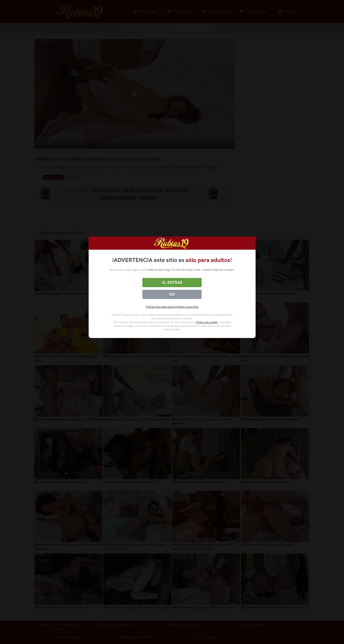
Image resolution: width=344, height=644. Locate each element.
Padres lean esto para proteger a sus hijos (172, 307)
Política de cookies (207, 322)
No (172, 294)
